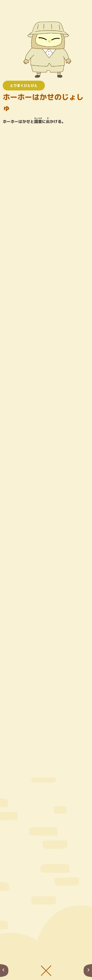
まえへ (4, 971)
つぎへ (88, 971)
